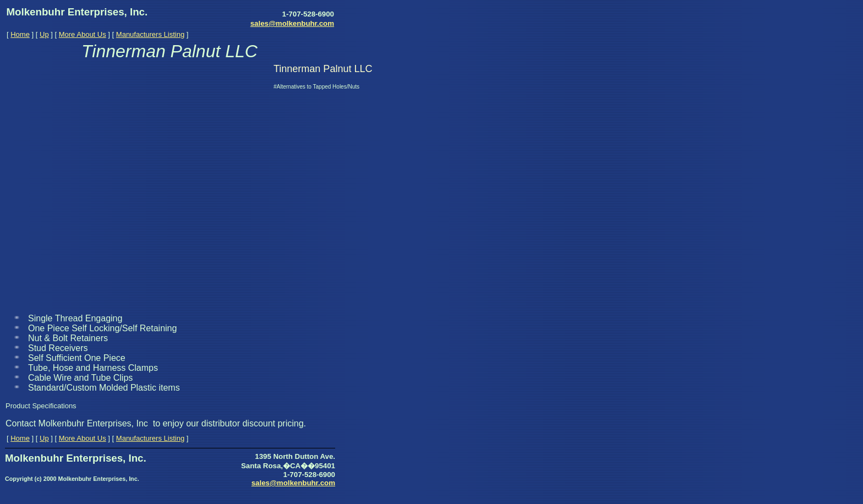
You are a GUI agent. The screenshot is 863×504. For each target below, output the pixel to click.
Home (20, 34)
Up (44, 34)
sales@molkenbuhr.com (292, 23)
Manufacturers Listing (150, 34)
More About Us (83, 34)
